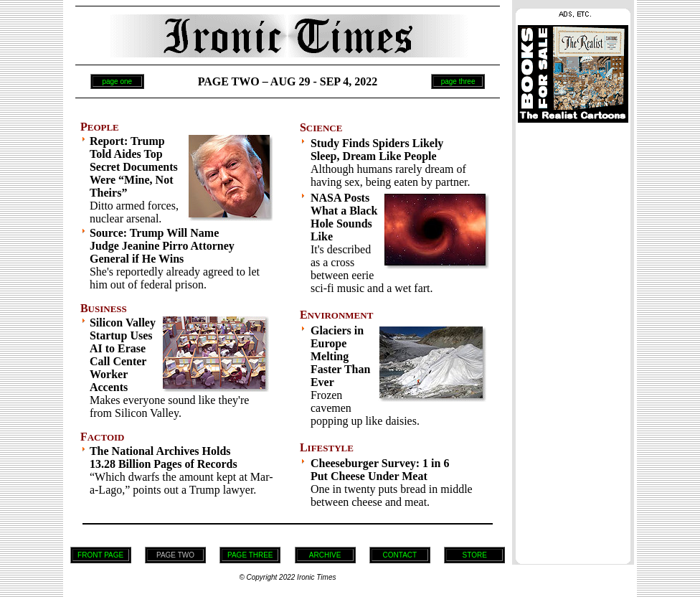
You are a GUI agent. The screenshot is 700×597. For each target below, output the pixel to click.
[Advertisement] (573, 339)
